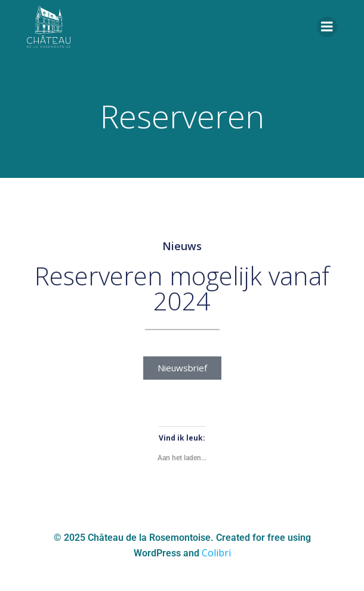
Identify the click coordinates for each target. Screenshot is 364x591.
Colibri (216, 553)
